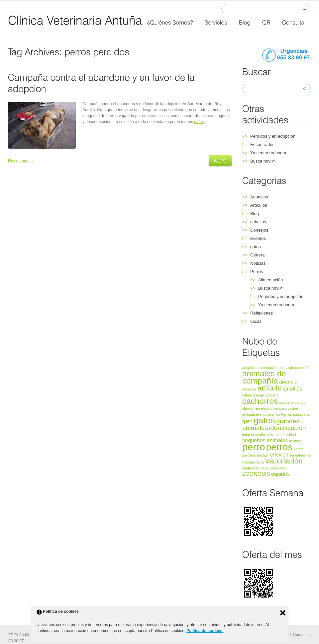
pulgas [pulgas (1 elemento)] (262, 455)
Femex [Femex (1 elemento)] (287, 414)
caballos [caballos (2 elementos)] (292, 389)
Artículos (259, 205)
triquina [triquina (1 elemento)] (248, 462)
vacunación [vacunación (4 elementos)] (284, 461)
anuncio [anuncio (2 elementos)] (288, 382)
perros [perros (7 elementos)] (279, 447)
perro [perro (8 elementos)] (254, 447)
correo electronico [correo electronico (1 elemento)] (264, 408)
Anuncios (259, 197)
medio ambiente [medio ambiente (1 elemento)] (268, 435)
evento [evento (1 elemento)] (261, 414)
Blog (255, 214)
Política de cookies (205, 631)
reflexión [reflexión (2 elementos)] (278, 455)
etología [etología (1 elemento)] (249, 414)
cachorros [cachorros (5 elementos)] (260, 401)
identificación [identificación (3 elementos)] (287, 428)
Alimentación (270, 280)
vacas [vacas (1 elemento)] (260, 462)
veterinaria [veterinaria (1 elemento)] (260, 468)
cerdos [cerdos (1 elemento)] (300, 402)
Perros (257, 272)
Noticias (258, 263)
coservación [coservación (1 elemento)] (289, 408)
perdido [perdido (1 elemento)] (295, 441)
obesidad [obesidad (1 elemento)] (289, 435)
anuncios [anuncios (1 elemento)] (249, 389)
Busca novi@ (263, 161)
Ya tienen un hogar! (269, 153)
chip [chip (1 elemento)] (246, 408)
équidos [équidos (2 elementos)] (280, 474)
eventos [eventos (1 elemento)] (274, 414)
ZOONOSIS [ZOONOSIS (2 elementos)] (256, 474)
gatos (256, 247)
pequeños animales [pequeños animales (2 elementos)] (265, 440)
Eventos (258, 238)
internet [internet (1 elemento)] (248, 435)
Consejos (259, 230)
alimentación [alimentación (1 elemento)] (268, 368)
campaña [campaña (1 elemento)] (286, 402)
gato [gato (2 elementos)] (247, 422)
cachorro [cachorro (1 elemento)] (272, 395)
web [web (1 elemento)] (282, 468)
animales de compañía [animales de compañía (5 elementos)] (264, 377)
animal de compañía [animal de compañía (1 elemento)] (295, 368)
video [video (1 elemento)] (274, 468)
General (258, 255)
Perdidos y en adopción (273, 136)
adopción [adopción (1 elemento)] (249, 368)
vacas (256, 321)
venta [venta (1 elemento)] (247, 468)
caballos (258, 222)
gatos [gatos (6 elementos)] (264, 420)
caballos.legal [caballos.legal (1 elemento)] (253, 395)
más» (199, 122)
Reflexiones (262, 313)
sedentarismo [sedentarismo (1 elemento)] (300, 455)
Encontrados (262, 144)
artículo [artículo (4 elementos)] (270, 388)
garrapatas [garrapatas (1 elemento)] (302, 414)
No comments (20, 161)
